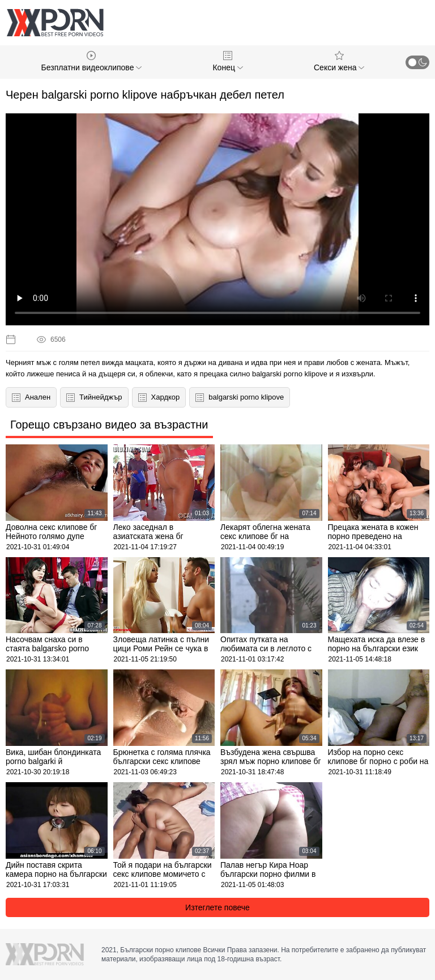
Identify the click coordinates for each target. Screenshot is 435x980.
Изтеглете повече (217, 907)
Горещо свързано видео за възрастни (109, 425)
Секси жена (339, 61)
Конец (227, 61)
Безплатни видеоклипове (92, 61)
